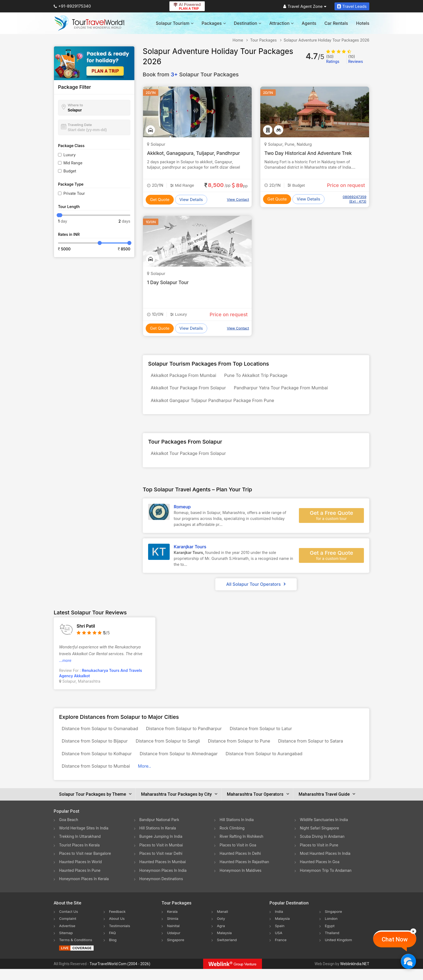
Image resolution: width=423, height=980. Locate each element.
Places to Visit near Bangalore (86, 865)
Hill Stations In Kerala (158, 840)
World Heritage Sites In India (84, 840)
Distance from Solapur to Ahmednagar (184, 763)
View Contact (238, 199)
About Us (117, 930)
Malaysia (225, 944)
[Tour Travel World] (89, 23)
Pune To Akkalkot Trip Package (261, 376)
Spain (280, 937)
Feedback (118, 923)
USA (279, 944)
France (281, 951)
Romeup (182, 513)
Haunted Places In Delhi (241, 865)
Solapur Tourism (175, 23)
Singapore (176, 951)
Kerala (173, 923)
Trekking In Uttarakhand (80, 848)
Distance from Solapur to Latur (269, 735)
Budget (70, 171)
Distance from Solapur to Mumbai (98, 777)
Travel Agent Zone (305, 6)
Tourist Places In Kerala (80, 857)
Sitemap (66, 944)
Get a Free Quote (331, 521)
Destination (248, 23)
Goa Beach (69, 831)
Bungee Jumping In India (162, 848)
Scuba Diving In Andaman (323, 848)
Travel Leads (352, 6)
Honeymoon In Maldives (241, 882)
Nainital (174, 937)
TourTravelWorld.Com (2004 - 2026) (120, 975)
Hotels (363, 23)
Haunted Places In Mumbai (163, 873)
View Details (191, 200)
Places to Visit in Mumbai (162, 857)
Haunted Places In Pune (80, 882)
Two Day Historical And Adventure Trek (310, 153)
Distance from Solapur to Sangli (173, 749)
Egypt (330, 937)
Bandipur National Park (160, 831)
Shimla (173, 930)
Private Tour (74, 193)
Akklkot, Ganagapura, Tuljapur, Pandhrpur (195, 153)
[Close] (413, 931)
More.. (149, 777)
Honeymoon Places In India (164, 882)
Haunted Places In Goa (320, 873)
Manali (223, 923)
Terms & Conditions (76, 951)
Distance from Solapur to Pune (248, 749)
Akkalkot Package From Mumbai (185, 376)
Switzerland (227, 951)
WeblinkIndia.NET (355, 975)
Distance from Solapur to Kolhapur (98, 763)
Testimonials (120, 937)
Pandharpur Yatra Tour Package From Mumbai (286, 390)
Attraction (281, 23)
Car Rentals (336, 23)
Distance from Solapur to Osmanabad (102, 735)
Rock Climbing (232, 840)
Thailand (332, 944)
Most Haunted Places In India (326, 865)
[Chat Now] (408, 961)
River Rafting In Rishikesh (242, 848)
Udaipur (174, 944)
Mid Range (73, 163)
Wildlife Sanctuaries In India (325, 831)
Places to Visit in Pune (320, 857)
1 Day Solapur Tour (169, 282)
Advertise (68, 937)
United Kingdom (339, 951)
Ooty (221, 930)
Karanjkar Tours (190, 553)
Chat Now (395, 939)
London (332, 930)
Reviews (356, 59)
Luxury (69, 155)
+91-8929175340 (72, 6)
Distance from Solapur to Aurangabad (272, 763)
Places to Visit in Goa (238, 857)
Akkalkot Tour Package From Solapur (190, 390)
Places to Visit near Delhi (162, 865)
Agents (309, 23)
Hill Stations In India (237, 831)
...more (65, 666)
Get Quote (160, 200)
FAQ (113, 944)
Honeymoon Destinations (162, 890)
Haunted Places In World (81, 873)
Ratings (333, 59)
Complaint (68, 930)
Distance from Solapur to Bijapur (96, 749)
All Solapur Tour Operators (256, 590)
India (279, 923)
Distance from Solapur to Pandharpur (189, 735)
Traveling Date (80, 125)
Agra (221, 937)
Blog (113, 951)
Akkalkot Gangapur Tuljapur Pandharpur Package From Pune (214, 404)
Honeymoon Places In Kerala (85, 890)
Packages (214, 23)
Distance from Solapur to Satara (322, 749)
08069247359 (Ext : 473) (354, 199)
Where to (75, 105)
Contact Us (69, 923)
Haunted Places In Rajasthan (245, 873)
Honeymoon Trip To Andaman (327, 882)
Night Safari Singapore (320, 840)
